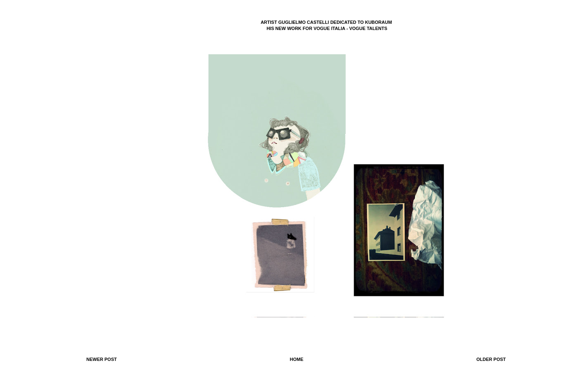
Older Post (491, 359)
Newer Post (102, 359)
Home (297, 359)
